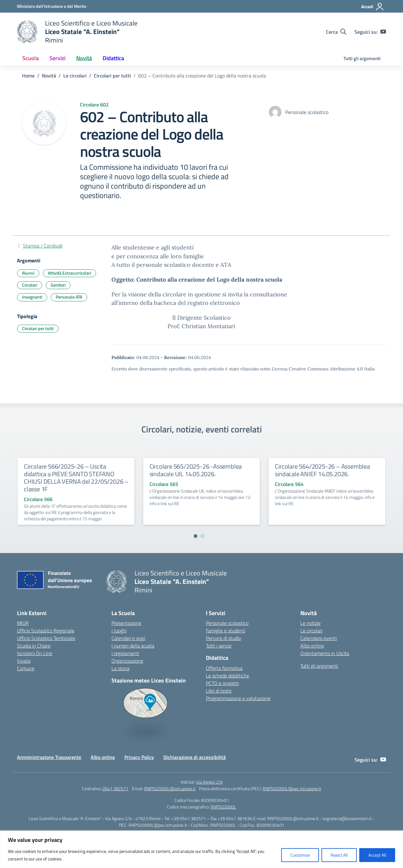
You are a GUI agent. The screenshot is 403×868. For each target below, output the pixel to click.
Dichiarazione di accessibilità (195, 757)
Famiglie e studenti (226, 631)
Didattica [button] (113, 58)
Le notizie (310, 623)
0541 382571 (115, 788)
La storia (120, 668)
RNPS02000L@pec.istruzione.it (292, 788)
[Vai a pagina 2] (202, 536)
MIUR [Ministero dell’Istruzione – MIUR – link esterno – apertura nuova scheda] (23, 623)
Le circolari (311, 631)
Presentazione (126, 623)
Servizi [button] (57, 58)
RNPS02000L (223, 807)
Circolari (30, 285)
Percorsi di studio (223, 638)
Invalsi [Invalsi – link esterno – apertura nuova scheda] (24, 661)
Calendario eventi (319, 638)
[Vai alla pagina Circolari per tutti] (112, 76)
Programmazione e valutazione (238, 698)
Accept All (377, 855)
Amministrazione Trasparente (49, 757)
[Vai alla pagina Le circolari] (75, 76)
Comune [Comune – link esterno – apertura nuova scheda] (26, 668)
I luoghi (119, 631)
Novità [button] (84, 58)
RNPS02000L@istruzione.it (170, 788)
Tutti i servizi (219, 646)
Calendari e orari (128, 638)
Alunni (28, 273)
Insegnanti (32, 297)
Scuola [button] (31, 58)
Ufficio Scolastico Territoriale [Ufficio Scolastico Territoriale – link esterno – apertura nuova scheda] (46, 638)
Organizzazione (127, 661)
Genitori (58, 285)
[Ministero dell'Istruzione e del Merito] (52, 6)
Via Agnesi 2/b (209, 782)
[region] (201, 849)
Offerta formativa (224, 668)
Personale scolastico (227, 623)
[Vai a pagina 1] (196, 536)
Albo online (312, 646)
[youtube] (383, 32)
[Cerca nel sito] (336, 32)
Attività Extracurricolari (69, 273)
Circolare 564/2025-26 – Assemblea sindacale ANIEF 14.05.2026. (322, 470)
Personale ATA (69, 297)
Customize (300, 855)
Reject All (339, 855)
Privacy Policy (139, 757)
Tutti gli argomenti (362, 58)
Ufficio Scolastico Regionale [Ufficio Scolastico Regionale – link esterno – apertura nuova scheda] (46, 631)
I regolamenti (125, 653)
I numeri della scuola (133, 646)
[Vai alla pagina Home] (28, 76)
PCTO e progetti (222, 683)
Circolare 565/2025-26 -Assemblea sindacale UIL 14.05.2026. (196, 470)
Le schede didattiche (227, 676)
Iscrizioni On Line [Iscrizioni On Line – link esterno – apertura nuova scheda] (35, 653)
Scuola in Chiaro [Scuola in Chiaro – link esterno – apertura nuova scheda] (34, 646)
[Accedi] (373, 7)
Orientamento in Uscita (325, 653)
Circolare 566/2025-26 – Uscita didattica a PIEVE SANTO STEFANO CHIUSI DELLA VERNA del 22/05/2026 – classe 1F (76, 478)
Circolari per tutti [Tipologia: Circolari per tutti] (38, 328)
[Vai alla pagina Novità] (49, 76)
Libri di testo (219, 691)
